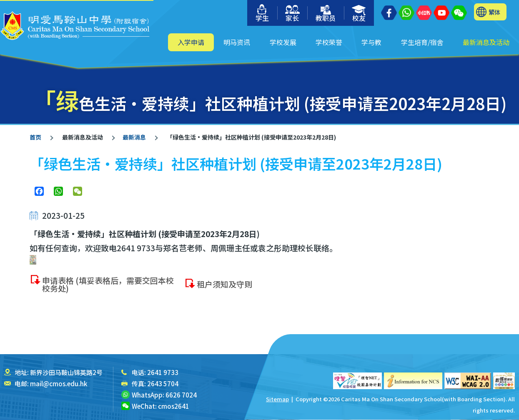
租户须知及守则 (224, 289)
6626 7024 (181, 395)
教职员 (326, 14)
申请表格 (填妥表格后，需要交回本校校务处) (108, 289)
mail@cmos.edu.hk (59, 384)
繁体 (494, 12)
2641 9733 (163, 372)
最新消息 (134, 137)
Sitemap (277, 399)
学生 (262, 14)
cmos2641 (174, 406)
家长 (292, 14)
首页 (35, 137)
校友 (359, 14)
